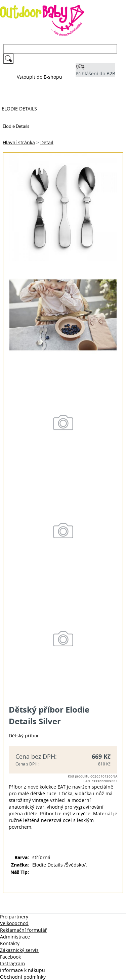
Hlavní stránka (19, 142)
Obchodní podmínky (23, 977)
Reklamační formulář (24, 930)
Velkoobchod (14, 923)
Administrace (15, 937)
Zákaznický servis (19, 950)
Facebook (10, 957)
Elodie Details (19, 109)
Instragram (12, 963)
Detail (47, 142)
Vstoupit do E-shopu (39, 77)
